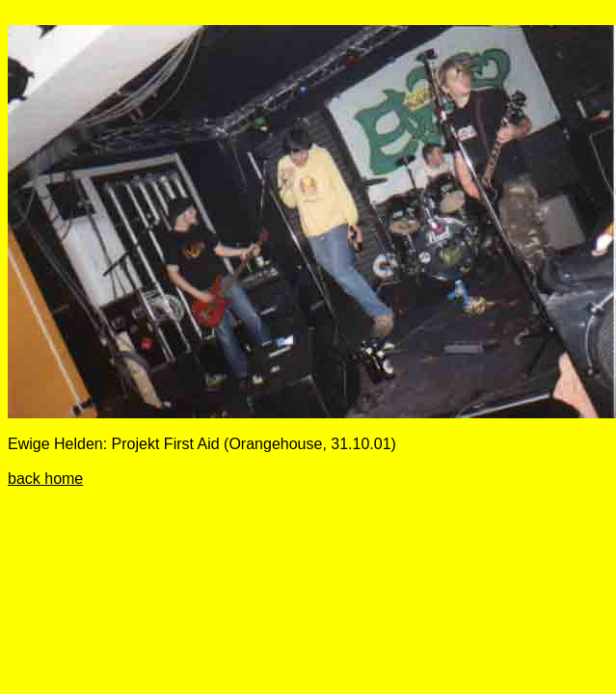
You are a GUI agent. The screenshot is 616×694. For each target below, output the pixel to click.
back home (45, 479)
